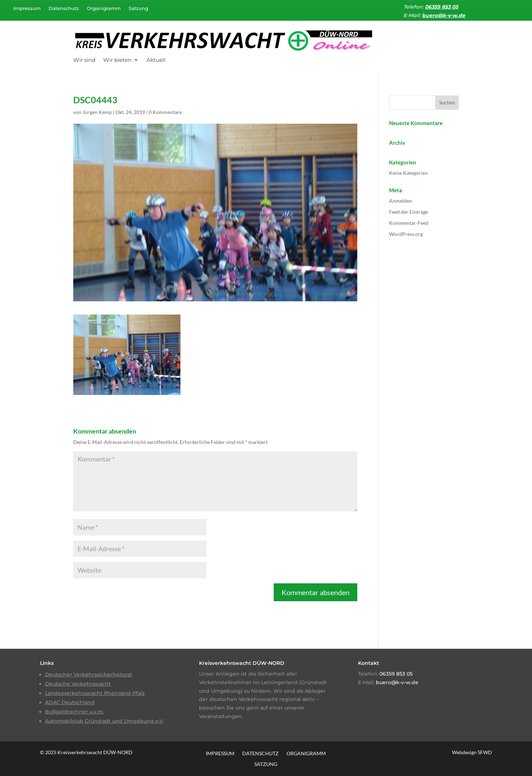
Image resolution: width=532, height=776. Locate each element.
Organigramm (104, 8)
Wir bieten (117, 60)
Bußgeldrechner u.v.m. (74, 712)
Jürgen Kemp (97, 112)
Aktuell (156, 60)
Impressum (27, 8)
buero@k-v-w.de (444, 15)
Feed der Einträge (409, 212)
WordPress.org (406, 234)
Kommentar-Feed (409, 223)
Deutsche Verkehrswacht (78, 684)
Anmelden (401, 201)
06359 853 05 (442, 7)
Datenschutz (64, 8)
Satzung (138, 8)
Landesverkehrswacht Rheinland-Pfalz (95, 693)
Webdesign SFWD (472, 752)
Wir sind (84, 60)
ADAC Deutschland (70, 702)
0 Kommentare (165, 112)
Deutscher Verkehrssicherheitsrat (89, 674)
